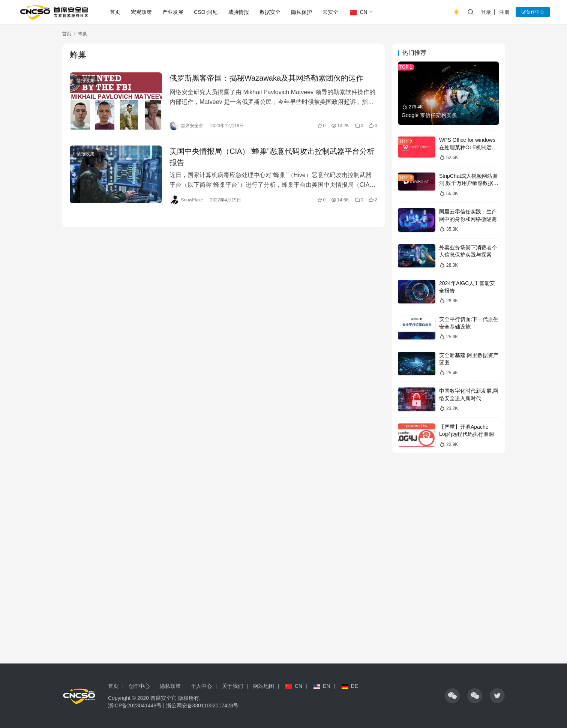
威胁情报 (238, 12)
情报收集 (85, 81)
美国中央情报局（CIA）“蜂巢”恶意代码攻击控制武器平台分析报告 (272, 157)
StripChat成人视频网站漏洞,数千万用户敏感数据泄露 (469, 183)
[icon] (452, 696)
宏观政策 (141, 12)
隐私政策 (170, 686)
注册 (504, 12)
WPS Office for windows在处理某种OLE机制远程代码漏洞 (468, 147)
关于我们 (232, 686)
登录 (486, 12)
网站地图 (264, 686)
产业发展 (173, 12)
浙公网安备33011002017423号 (202, 705)
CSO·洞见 (205, 12)
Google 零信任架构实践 (429, 115)
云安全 (330, 12)
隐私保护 (301, 12)
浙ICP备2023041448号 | (137, 705)
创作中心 (533, 12)
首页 (115, 12)
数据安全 (270, 12)
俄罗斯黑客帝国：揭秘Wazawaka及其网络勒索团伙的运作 (266, 78)
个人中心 (201, 686)
